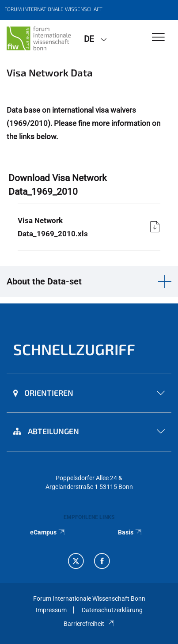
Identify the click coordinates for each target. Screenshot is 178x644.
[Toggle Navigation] (158, 38)
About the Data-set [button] (44, 281)
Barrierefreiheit (89, 624)
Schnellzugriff (74, 349)
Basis (130, 532)
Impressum (51, 610)
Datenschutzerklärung (112, 610)
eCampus (48, 532)
